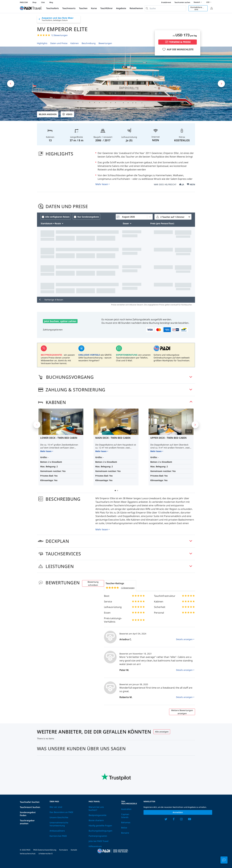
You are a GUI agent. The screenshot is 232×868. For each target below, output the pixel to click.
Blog (51, 2)
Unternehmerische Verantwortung (59, 824)
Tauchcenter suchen (182, 2)
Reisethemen (136, 8)
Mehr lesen (102, 184)
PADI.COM (24, 2)
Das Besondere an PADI (61, 812)
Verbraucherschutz (28, 854)
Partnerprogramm (98, 836)
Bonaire (125, 833)
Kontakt (74, 850)
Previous (37, 425)
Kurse (94, 8)
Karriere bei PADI (58, 836)
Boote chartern (96, 820)
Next (195, 425)
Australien (126, 809)
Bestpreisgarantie (98, 815)
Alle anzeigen (162, 732)
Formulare (63, 850)
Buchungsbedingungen (100, 831)
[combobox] (165, 8)
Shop (34, 2)
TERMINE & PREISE (178, 42)
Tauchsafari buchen (30, 802)
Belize (124, 828)
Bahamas (126, 822)
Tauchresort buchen (30, 807)
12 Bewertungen (59, 35)
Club (43, 2)
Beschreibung (89, 43)
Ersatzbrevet (166, 2)
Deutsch (198, 2)
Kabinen (75, 43)
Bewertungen (105, 43)
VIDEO (67, 114)
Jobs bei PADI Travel (99, 841)
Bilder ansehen (48, 114)
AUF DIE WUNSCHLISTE (178, 50)
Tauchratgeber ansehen (27, 822)
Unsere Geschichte (59, 817)
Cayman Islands (125, 816)
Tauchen (83, 8)
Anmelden (178, 812)
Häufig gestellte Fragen (100, 826)
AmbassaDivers (57, 831)
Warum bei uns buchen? (96, 808)
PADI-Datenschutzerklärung (45, 850)
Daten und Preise (59, 43)
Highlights (42, 43)
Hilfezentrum (95, 846)
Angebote (121, 8)
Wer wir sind (56, 807)
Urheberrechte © (46, 854)
